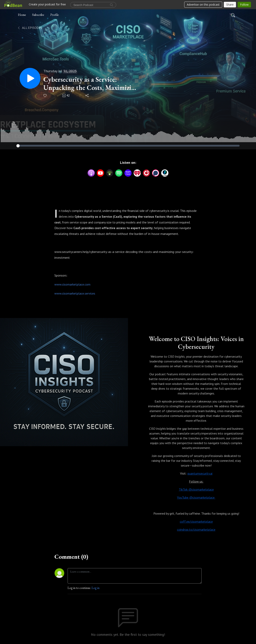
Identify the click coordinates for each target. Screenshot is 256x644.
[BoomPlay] (165, 173)
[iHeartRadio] (137, 173)
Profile (55, 15)
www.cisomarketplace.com (72, 284)
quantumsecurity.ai (200, 473)
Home (22, 15)
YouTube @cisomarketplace (196, 497)
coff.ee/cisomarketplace (196, 521)
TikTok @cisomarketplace (196, 489)
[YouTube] (100, 173)
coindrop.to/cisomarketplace (196, 529)
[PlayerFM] (146, 173)
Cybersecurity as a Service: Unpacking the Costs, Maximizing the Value (91, 84)
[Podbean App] (110, 173)
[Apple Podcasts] (91, 173)
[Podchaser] (156, 173)
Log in (95, 588)
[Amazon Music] (128, 173)
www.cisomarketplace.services (75, 293)
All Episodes (30, 28)
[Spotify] (119, 173)
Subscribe (38, 15)
